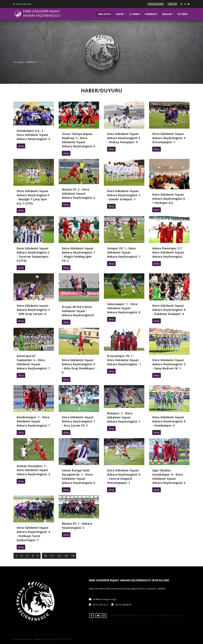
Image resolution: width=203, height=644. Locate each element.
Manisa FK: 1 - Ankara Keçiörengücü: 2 (77, 526)
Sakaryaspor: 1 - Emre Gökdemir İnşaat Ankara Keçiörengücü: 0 (124, 308)
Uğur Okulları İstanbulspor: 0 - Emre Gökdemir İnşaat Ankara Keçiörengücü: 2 (169, 477)
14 (73, 556)
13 (66, 556)
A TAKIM (134, 14)
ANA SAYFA (106, 14)
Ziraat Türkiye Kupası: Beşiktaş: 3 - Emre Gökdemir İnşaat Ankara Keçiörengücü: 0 (78, 140)
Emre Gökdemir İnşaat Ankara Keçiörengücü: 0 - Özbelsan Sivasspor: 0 (169, 310)
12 (59, 556)
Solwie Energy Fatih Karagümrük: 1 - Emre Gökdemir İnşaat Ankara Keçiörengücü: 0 (78, 477)
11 (52, 556)
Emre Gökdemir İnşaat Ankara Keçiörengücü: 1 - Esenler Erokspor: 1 (124, 195)
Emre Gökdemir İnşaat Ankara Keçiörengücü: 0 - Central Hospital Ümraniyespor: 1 (124, 477)
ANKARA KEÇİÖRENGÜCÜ (42, 16)
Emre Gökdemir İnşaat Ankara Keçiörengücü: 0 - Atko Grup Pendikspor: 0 (79, 366)
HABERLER (151, 14)
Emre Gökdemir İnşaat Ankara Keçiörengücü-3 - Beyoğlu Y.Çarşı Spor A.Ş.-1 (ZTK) (33, 197)
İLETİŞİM (182, 14)
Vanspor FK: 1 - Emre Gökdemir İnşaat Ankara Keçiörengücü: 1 (124, 252)
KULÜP (120, 14)
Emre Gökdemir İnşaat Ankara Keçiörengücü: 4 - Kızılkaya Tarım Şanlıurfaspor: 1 (33, 534)
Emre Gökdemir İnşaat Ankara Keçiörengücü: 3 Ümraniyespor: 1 (169, 138)
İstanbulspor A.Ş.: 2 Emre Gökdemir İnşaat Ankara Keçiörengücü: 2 (33, 135)
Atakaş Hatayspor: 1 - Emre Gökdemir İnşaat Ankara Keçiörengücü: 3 (33, 470)
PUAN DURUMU (156, 4)
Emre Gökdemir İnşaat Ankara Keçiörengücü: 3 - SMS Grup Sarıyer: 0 (33, 310)
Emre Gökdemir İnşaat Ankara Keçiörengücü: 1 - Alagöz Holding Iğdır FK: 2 (78, 254)
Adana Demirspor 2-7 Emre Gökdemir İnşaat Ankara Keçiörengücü (168, 252)
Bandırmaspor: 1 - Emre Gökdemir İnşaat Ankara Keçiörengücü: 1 (33, 421)
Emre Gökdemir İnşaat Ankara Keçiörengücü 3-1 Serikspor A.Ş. (169, 199)
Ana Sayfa (18, 62)
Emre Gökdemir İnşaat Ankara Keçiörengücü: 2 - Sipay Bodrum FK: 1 (169, 364)
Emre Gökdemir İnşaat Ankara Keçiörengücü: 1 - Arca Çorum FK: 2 (78, 421)
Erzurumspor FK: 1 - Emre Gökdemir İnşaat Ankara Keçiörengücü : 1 (124, 360)
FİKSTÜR (172, 4)
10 (45, 556)
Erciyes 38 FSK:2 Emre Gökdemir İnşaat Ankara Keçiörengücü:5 (78, 311)
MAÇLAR (167, 14)
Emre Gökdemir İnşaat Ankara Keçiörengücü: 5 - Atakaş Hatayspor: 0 (124, 138)
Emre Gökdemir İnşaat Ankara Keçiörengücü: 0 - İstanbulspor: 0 (169, 421)
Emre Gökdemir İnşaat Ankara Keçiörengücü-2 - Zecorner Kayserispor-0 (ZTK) (33, 254)
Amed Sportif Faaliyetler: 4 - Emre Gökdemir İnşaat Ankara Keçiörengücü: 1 (33, 362)
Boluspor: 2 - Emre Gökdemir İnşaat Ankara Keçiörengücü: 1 (124, 417)
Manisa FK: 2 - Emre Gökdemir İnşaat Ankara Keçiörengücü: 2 (78, 194)
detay (21, 146)
